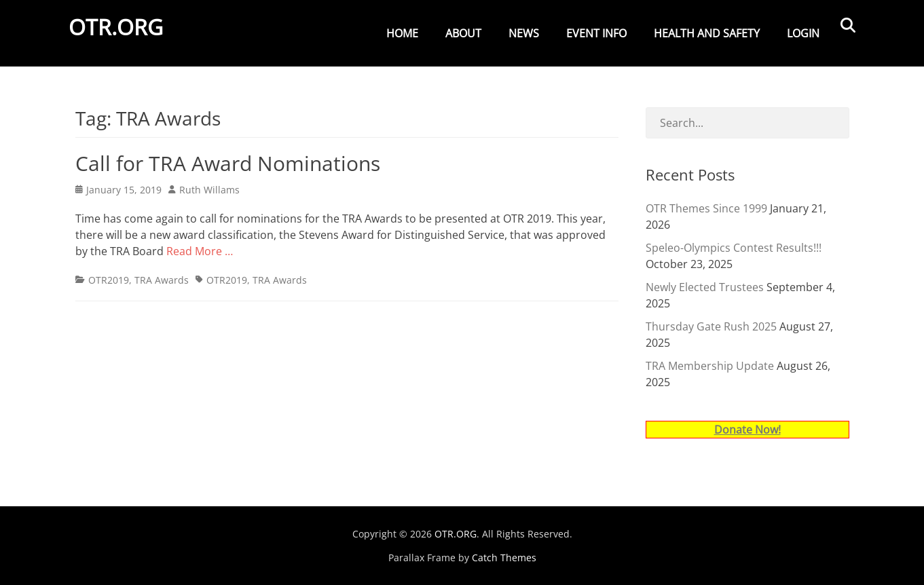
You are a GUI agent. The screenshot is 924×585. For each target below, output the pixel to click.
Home (402, 33)
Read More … (200, 251)
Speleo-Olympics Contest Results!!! (734, 248)
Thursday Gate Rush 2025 (711, 326)
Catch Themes (504, 558)
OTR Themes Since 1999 (706, 208)
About (463, 33)
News (524, 33)
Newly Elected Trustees (705, 287)
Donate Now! (747, 430)
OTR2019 (109, 280)
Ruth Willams (209, 190)
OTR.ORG (123, 36)
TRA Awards (162, 280)
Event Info (596, 33)
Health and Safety (707, 33)
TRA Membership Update (710, 366)
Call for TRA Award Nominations (228, 163)
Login (803, 33)
